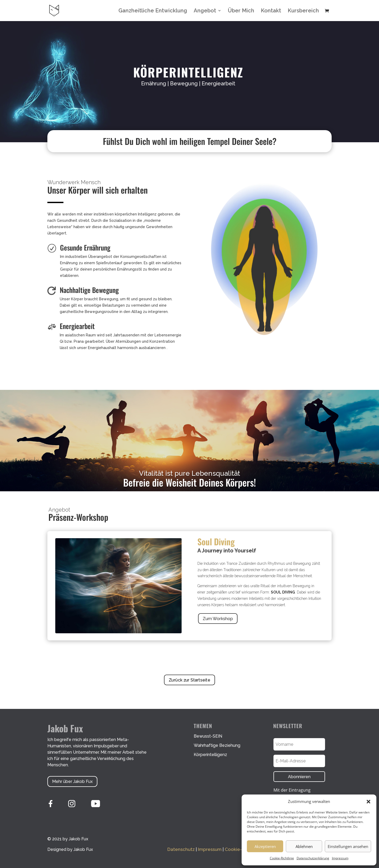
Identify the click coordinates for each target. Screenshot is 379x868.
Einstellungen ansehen (348, 846)
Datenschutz (181, 849)
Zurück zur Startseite (189, 680)
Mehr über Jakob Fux (72, 781)
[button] (368, 802)
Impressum (340, 858)
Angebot (205, 11)
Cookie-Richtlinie (282, 858)
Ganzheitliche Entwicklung (153, 11)
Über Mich (241, 11)
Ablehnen (304, 846)
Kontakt (271, 11)
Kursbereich (303, 11)
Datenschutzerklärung (313, 858)
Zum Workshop (218, 619)
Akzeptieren (265, 846)
